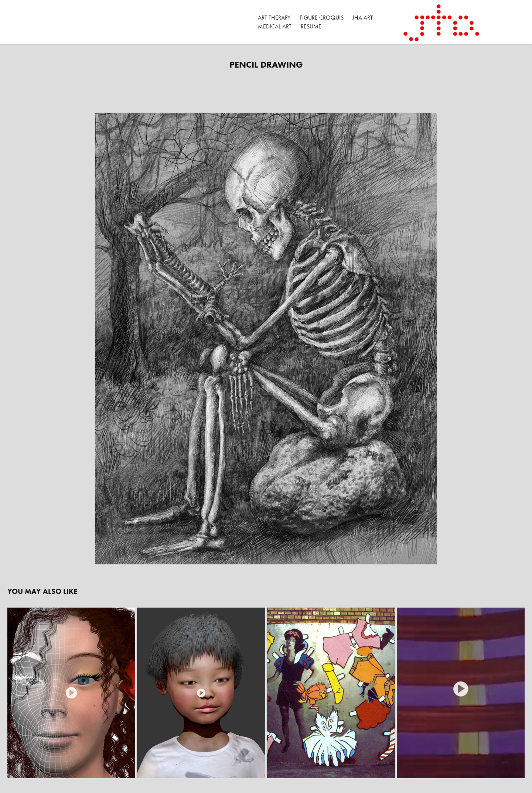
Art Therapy (274, 18)
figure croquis (322, 18)
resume (311, 26)
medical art (275, 26)
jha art (363, 18)
